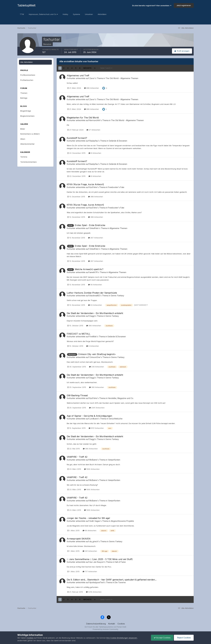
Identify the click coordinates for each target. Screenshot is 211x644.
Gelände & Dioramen (118, 141)
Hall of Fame (120, 562)
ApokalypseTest (97, 582)
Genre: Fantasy (117, 296)
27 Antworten (93, 130)
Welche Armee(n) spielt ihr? (89, 269)
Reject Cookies (184, 638)
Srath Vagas (95, 521)
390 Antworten (94, 326)
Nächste (87, 68)
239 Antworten (96, 367)
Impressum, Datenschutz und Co (43, 14)
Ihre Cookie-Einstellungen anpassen (122, 638)
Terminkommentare (28, 162)
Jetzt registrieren (184, 5)
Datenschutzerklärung (96, 624)
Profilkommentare (28, 75)
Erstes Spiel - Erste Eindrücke (90, 225)
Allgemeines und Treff (78, 76)
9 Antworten (93, 346)
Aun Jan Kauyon (97, 562)
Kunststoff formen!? (77, 138)
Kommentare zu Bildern (30, 134)
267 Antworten (96, 238)
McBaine (93, 460)
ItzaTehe (93, 187)
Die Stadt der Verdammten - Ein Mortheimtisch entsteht (95, 313)
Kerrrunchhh (95, 120)
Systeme (77, 14)
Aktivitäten (102, 14)
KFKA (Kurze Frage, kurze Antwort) (85, 184)
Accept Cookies (162, 638)
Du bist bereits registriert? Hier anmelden (152, 6)
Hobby (65, 14)
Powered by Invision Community (105, 629)
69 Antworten (89, 530)
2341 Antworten (97, 408)
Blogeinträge (26, 111)
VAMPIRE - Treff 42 (77, 457)
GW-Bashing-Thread (77, 395)
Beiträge (24, 98)
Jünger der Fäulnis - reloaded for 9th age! (88, 518)
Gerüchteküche (116, 419)
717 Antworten (90, 571)
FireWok (93, 337)
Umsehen (89, 14)
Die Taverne (120, 582)
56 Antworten (95, 285)
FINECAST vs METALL (79, 334)
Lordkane (94, 419)
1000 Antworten (92, 469)
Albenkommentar (27, 144)
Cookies (121, 624)
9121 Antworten (96, 428)
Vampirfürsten (114, 460)
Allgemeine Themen (118, 228)
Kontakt (112, 624)
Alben (23, 139)
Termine (24, 157)
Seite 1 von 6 (106, 68)
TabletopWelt (26, 5)
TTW (22, 14)
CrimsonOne (95, 357)
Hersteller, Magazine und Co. (121, 398)
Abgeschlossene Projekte (122, 521)
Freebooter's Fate (116, 187)
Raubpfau (94, 141)
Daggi (92, 316)
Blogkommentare (27, 116)
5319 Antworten (94, 592)
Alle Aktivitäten (27, 62)
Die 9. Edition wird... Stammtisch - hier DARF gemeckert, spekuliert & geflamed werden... (112, 580)
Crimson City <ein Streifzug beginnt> (97, 354)
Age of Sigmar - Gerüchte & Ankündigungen (89, 416)
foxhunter (71, 78)
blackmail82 (95, 296)
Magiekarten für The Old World (83, 118)
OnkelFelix (94, 228)
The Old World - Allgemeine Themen (122, 78)
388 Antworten (96, 197)
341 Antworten (90, 551)
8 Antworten (95, 153)
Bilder (23, 129)
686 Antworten (92, 88)
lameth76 (93, 272)
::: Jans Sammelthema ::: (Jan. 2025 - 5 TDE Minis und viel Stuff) (100, 559)
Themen (24, 93)
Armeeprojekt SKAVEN (79, 539)
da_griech (94, 541)
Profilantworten (27, 80)
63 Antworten (95, 305)
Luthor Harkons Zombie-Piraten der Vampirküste (92, 293)
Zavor (92, 78)
